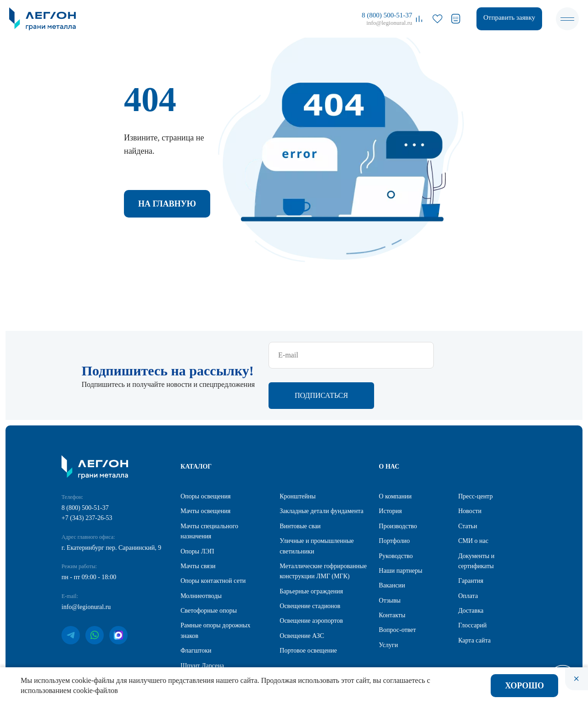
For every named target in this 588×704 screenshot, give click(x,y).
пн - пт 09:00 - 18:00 (89, 538)
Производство (398, 487)
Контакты (392, 576)
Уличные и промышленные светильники (317, 506)
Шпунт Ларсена (202, 626)
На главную (167, 204)
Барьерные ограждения (311, 552)
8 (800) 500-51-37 (387, 15)
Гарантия (471, 541)
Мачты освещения (205, 472)
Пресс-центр (475, 457)
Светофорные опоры (209, 571)
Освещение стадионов (310, 567)
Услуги (388, 606)
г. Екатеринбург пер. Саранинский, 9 (111, 508)
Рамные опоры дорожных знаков (215, 591)
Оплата (468, 556)
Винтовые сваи (300, 487)
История (390, 472)
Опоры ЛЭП (197, 512)
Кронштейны (297, 457)
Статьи (468, 487)
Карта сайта (474, 601)
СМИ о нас (473, 501)
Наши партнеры (400, 531)
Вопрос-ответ (397, 590)
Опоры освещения (205, 457)
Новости (470, 472)
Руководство (396, 517)
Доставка (471, 571)
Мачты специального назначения (209, 492)
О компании (395, 457)
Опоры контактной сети (213, 541)
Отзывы (389, 561)
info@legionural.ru (389, 23)
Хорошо (524, 686)
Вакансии (392, 546)
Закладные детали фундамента (322, 472)
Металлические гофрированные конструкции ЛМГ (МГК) (323, 532)
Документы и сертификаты (476, 522)
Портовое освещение (308, 611)
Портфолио (394, 501)
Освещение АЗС (302, 596)
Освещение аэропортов (311, 581)
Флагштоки (196, 611)
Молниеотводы (201, 556)
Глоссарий (472, 586)
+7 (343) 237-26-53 (87, 478)
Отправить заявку (509, 17)
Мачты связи (198, 527)
